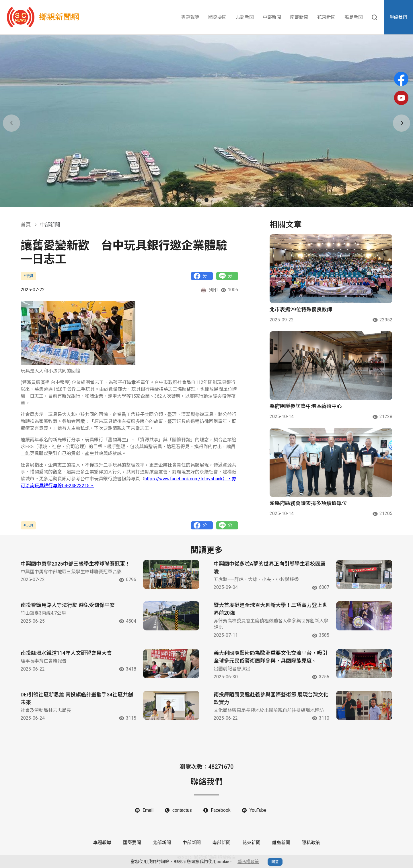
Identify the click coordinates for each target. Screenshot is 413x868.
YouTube (258, 810)
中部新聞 (272, 17)
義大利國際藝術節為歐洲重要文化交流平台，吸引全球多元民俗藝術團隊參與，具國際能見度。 (270, 657)
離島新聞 (354, 17)
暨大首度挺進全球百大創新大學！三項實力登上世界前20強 (270, 609)
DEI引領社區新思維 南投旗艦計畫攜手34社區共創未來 (77, 698)
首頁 (26, 225)
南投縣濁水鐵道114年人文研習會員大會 (66, 653)
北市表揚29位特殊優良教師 (301, 309)
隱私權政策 (248, 862)
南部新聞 (299, 17)
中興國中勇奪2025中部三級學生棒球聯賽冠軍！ (75, 564)
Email (148, 810)
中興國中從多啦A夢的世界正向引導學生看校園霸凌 (270, 568)
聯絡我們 (398, 17)
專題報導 (190, 17)
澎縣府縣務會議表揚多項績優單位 (308, 503)
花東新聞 (326, 17)
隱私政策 (311, 843)
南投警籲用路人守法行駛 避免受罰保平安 (68, 605)
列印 (209, 290)
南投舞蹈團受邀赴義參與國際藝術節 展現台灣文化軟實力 (271, 698)
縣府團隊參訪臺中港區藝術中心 (306, 406)
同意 (275, 862)
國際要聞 (217, 17)
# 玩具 (28, 276)
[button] (199, 200)
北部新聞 (245, 17)
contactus (182, 810)
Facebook (221, 810)
